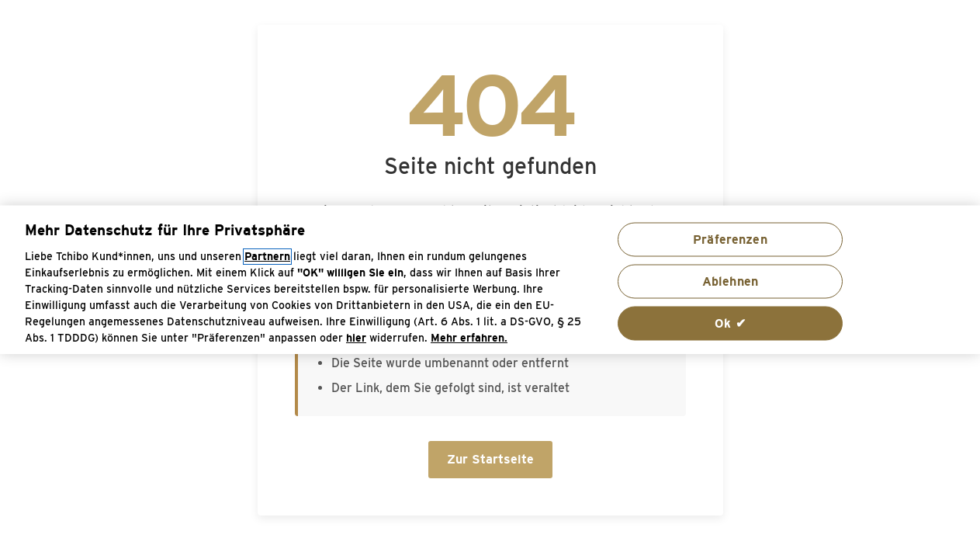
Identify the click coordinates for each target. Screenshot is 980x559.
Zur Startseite (490, 459)
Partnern (267, 256)
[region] (490, 280)
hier (356, 337)
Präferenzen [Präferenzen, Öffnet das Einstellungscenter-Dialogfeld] (730, 239)
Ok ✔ (730, 323)
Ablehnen (730, 281)
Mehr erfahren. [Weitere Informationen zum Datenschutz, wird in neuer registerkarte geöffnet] (469, 337)
